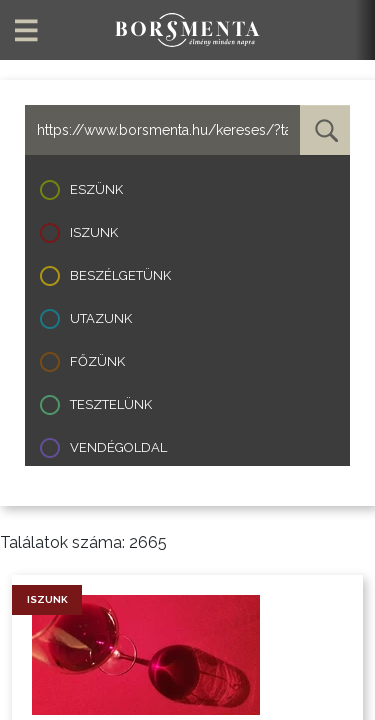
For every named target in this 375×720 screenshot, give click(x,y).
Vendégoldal (118, 447)
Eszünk (96, 189)
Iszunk (94, 232)
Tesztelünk (111, 404)
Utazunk (101, 318)
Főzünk (97, 361)
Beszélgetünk (120, 275)
